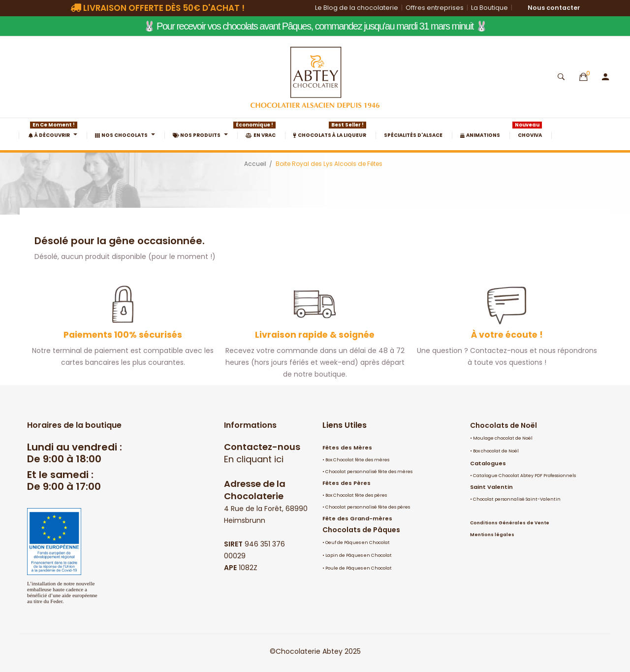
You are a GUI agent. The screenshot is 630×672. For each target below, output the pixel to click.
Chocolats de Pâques (361, 530)
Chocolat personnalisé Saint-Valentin (517, 499)
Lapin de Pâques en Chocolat (359, 555)
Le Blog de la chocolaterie (357, 8)
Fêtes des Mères (347, 448)
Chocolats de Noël (504, 425)
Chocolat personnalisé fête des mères (369, 472)
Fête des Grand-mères (357, 518)
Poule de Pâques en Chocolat (359, 568)
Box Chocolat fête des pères (356, 495)
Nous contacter (554, 8)
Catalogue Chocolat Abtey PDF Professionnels (524, 476)
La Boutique (489, 8)
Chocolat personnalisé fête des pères (368, 507)
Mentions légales (492, 535)
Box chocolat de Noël (496, 451)
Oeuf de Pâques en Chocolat (358, 543)
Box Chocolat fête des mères (357, 460)
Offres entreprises (435, 8)
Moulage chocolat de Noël (503, 438)
